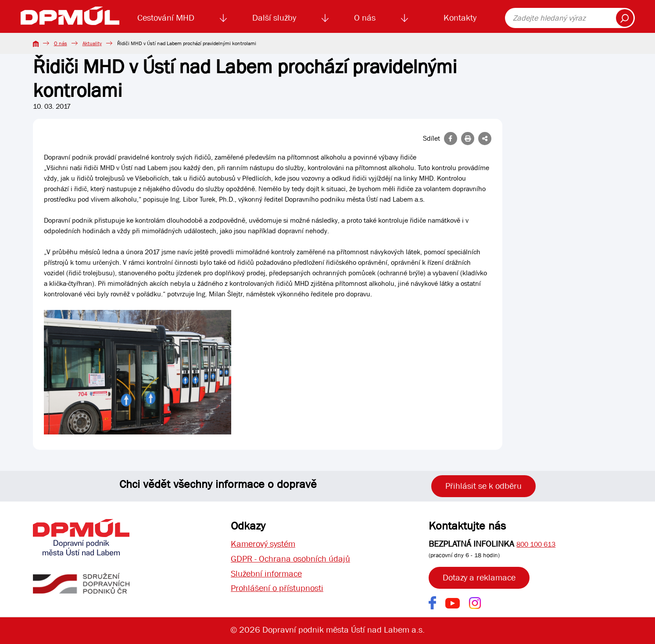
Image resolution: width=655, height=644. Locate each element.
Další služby (274, 18)
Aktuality (92, 43)
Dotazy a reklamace (479, 578)
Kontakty (460, 18)
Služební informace (266, 574)
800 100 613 (536, 544)
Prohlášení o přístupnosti (277, 589)
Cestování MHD (166, 18)
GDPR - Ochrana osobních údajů (290, 559)
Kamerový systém (263, 544)
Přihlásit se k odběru (483, 486)
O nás (365, 18)
